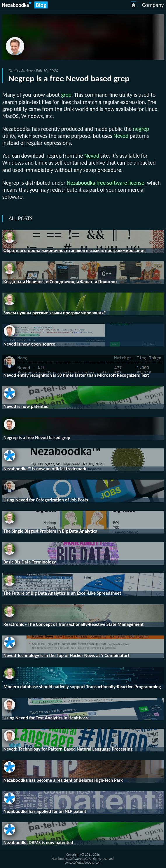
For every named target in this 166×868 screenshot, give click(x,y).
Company (153, 5)
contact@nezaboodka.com (83, 862)
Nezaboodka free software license (106, 183)
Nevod (92, 156)
